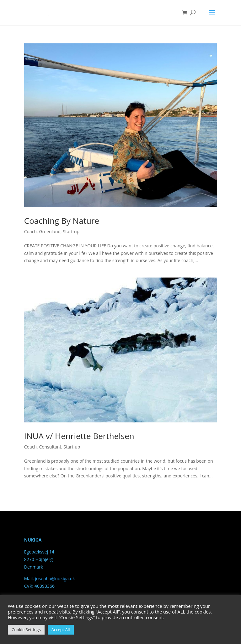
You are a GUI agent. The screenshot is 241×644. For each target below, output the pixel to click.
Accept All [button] (61, 630)
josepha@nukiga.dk (55, 578)
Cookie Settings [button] (26, 630)
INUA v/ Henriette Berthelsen (79, 436)
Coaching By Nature (62, 221)
